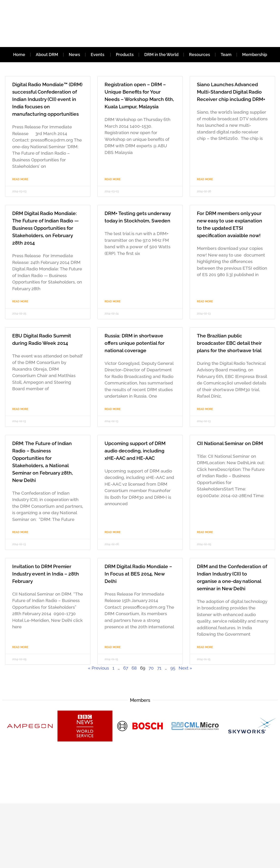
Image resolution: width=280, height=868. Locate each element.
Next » (185, 668)
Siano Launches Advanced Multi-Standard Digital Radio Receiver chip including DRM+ (231, 92)
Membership (255, 55)
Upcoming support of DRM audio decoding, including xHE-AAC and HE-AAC (135, 451)
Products (125, 55)
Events (98, 55)
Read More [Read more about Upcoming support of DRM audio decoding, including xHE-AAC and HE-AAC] (113, 532)
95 (173, 668)
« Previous (98, 668)
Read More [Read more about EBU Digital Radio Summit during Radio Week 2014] (20, 409)
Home (19, 55)
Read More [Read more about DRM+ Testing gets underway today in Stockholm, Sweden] (113, 301)
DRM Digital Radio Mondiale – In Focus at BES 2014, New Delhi (138, 574)
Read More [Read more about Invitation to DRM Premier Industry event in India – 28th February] (20, 647)
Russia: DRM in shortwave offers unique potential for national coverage (135, 343)
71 (159, 668)
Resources (200, 55)
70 (151, 668)
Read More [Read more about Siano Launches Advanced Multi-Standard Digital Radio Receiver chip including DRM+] (205, 179)
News (74, 55)
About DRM (47, 55)
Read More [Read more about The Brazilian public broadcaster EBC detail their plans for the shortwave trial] (205, 409)
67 (126, 668)
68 (134, 668)
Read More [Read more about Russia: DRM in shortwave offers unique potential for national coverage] (113, 409)
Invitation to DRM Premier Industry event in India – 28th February (46, 574)
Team (226, 55)
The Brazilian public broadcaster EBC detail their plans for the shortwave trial (229, 343)
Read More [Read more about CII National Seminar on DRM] (205, 532)
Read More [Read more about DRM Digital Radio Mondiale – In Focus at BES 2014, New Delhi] (113, 647)
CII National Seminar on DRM (230, 443)
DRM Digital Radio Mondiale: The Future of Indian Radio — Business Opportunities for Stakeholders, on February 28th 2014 (45, 228)
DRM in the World (161, 55)
